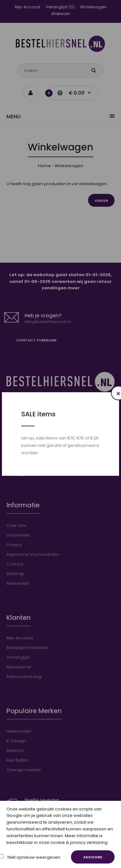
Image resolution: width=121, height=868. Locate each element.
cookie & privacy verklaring (79, 842)
